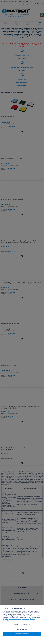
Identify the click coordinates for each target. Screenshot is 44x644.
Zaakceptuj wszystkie (22, 634)
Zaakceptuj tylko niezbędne (22, 625)
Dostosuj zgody (22, 629)
